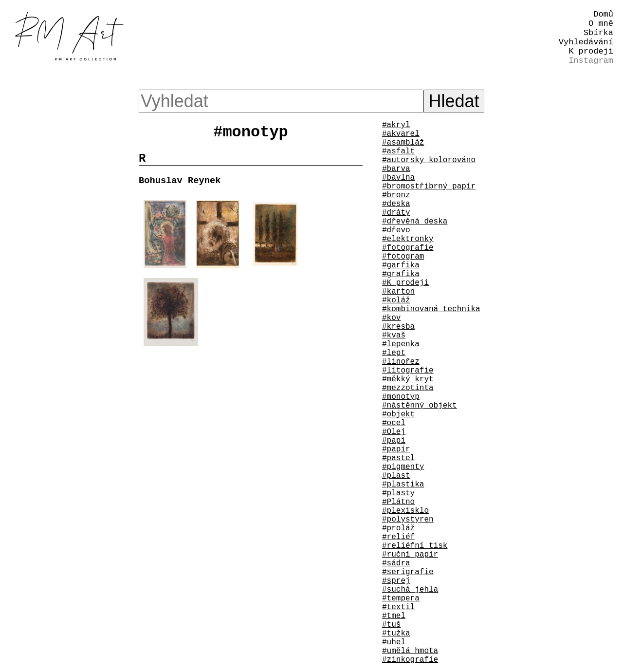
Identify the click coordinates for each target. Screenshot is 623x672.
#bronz (396, 195)
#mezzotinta (408, 388)
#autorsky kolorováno (429, 160)
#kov (391, 318)
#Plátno (398, 502)
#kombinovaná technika (431, 309)
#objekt (398, 414)
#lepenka (401, 344)
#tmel (394, 616)
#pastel (398, 458)
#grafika (401, 274)
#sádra (396, 563)
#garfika (401, 265)
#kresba (398, 327)
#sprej (396, 581)
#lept (394, 353)
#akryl (396, 125)
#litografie (408, 371)
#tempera (401, 598)
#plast (396, 476)
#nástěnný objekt (420, 406)
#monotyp (401, 397)
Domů (603, 14)
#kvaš (394, 336)
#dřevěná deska (415, 222)
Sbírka (598, 33)
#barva (396, 169)
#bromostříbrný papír (429, 187)
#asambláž (403, 143)
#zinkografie (410, 660)
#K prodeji (405, 283)
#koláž (396, 300)
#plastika (403, 485)
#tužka (396, 634)
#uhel (394, 642)
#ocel (394, 423)
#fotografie (408, 248)
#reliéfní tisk (415, 546)
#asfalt (398, 151)
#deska (396, 204)
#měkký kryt (408, 379)
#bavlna (398, 178)
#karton (398, 292)
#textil (398, 607)
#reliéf (398, 537)
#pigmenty (403, 467)
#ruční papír (410, 555)
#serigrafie (408, 572)
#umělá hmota (410, 651)
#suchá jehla (410, 590)
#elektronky (408, 239)
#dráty (396, 213)
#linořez (401, 362)
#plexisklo (405, 511)
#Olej (394, 432)
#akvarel (401, 134)
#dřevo (396, 230)
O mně (601, 24)
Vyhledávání (586, 42)
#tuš (391, 625)
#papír (396, 449)
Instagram (591, 61)
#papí (394, 441)
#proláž (398, 528)
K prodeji (591, 51)
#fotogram (403, 257)
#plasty (398, 493)
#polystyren (408, 520)
